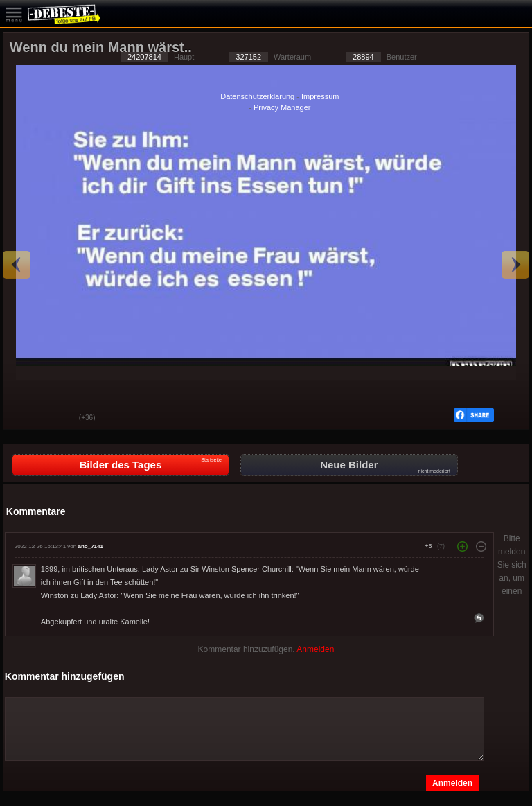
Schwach (58, 419)
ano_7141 (90, 546)
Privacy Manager (282, 107)
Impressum (320, 96)
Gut (24, 419)
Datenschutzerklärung (257, 96)
